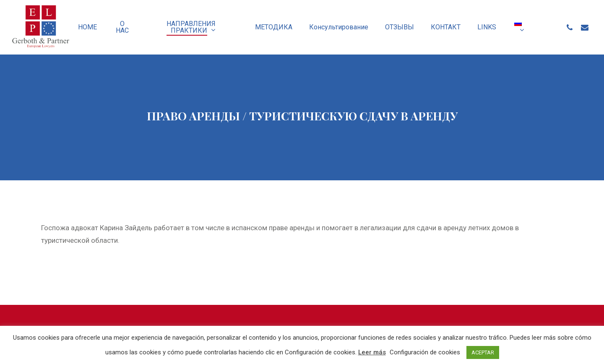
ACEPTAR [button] (483, 352)
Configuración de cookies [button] (425, 352)
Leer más (372, 352)
